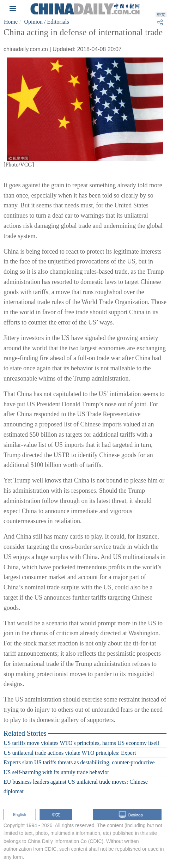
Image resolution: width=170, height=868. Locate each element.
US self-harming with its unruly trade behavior (56, 772)
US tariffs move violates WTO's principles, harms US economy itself (81, 743)
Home (11, 22)
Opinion (34, 22)
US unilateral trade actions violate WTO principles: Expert (70, 752)
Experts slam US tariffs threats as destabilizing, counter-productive (79, 762)
